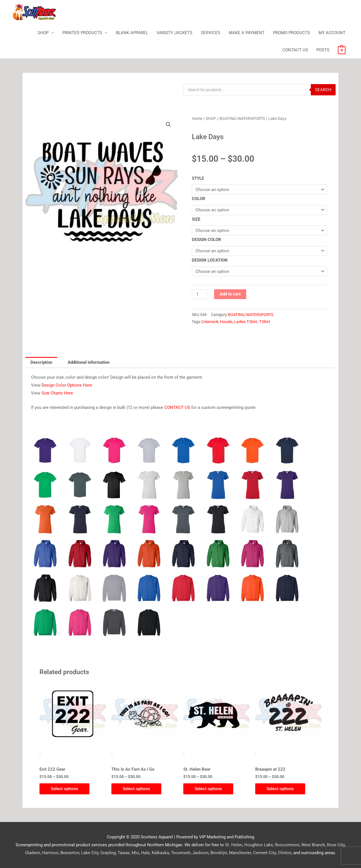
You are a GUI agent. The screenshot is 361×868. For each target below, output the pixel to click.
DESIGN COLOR (206, 240)
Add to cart (230, 294)
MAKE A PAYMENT (247, 33)
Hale (145, 853)
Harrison (50, 853)
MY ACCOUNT (332, 33)
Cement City (264, 853)
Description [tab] (41, 362)
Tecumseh (181, 853)
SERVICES (211, 33)
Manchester (240, 853)
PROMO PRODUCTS (291, 33)
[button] (168, 124)
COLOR (199, 199)
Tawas (124, 853)
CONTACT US (295, 50)
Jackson (200, 853)
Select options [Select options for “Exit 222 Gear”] (64, 789)
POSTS (323, 50)
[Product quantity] (199, 294)
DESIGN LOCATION (210, 260)
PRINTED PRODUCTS (82, 33)
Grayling (108, 853)
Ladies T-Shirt (246, 322)
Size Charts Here (57, 393)
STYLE (198, 178)
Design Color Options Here (67, 385)
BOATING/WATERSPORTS (242, 119)
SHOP (43, 33)
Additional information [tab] (89, 362)
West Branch (313, 845)
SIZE (196, 219)
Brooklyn (219, 853)
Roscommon (287, 845)
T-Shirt (265, 322)
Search (323, 90)
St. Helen (234, 845)
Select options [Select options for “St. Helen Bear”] (208, 789)
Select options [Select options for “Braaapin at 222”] (280, 789)
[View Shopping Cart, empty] (342, 50)
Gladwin (33, 853)
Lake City (90, 853)
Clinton (285, 853)
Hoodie (226, 322)
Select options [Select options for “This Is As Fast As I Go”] (136, 789)
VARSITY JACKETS (174, 33)
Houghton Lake (259, 845)
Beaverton (70, 853)
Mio (135, 853)
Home (197, 119)
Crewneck (210, 322)
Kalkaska (160, 853)
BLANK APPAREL (132, 33)
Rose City (336, 845)
